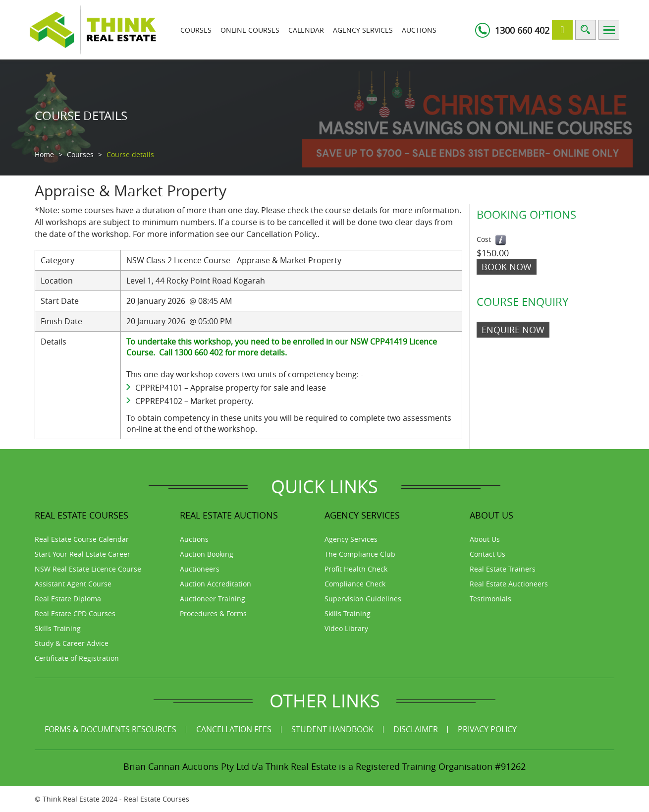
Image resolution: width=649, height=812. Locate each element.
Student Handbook (332, 729)
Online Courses (250, 30)
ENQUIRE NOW (513, 330)
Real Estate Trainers (503, 569)
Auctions (419, 30)
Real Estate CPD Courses (75, 613)
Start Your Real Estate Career (82, 554)
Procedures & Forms (213, 613)
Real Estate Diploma (68, 599)
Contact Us (487, 554)
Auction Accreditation (216, 584)
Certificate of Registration (77, 658)
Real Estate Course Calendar (82, 539)
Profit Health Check (356, 569)
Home (44, 154)
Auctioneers (200, 569)
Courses (196, 30)
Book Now (507, 267)
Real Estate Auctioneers (509, 584)
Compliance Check (355, 584)
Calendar (306, 30)
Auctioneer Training (213, 599)
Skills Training (58, 628)
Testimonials (490, 599)
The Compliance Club (360, 554)
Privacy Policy (487, 729)
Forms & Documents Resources (110, 729)
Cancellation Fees (234, 729)
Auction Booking (207, 554)
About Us (485, 539)
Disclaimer (416, 729)
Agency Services (363, 30)
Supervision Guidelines (363, 599)
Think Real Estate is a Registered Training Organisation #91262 (396, 766)
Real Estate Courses (157, 799)
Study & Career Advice (72, 643)
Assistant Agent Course (73, 584)
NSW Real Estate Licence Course (88, 569)
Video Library (346, 628)
